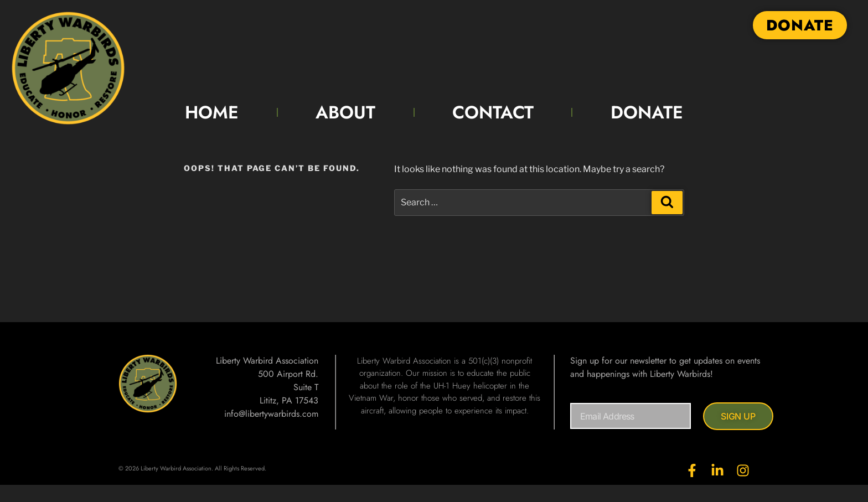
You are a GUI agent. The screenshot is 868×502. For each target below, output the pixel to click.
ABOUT (345, 112)
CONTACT (493, 112)
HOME (212, 112)
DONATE (647, 112)
